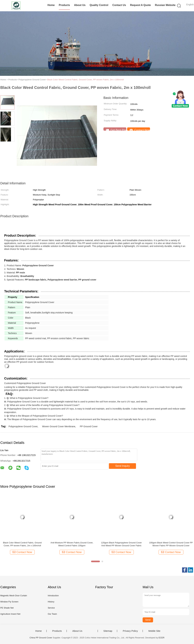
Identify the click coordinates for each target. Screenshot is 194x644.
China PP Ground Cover (41, 638)
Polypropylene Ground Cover (23, 426)
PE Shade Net (7, 608)
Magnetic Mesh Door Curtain (14, 596)
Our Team (52, 614)
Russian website (165, 5)
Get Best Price (116, 130)
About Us (80, 5)
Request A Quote (140, 5)
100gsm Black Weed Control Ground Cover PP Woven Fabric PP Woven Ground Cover (171, 544)
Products (64, 5)
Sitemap (108, 631)
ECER (161, 638)
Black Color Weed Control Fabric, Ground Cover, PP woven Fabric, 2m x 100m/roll (85, 80)
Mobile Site (154, 631)
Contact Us (119, 5)
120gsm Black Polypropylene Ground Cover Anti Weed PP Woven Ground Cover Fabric (121, 544)
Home (51, 5)
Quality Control (99, 5)
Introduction (53, 596)
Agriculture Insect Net (10, 614)
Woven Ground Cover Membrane (59, 426)
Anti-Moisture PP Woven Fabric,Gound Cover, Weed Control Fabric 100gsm (72, 544)
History (51, 602)
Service (51, 608)
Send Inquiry (123, 466)
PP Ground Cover (89, 426)
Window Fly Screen (9, 602)
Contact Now (140, 130)
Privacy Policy (130, 631)
